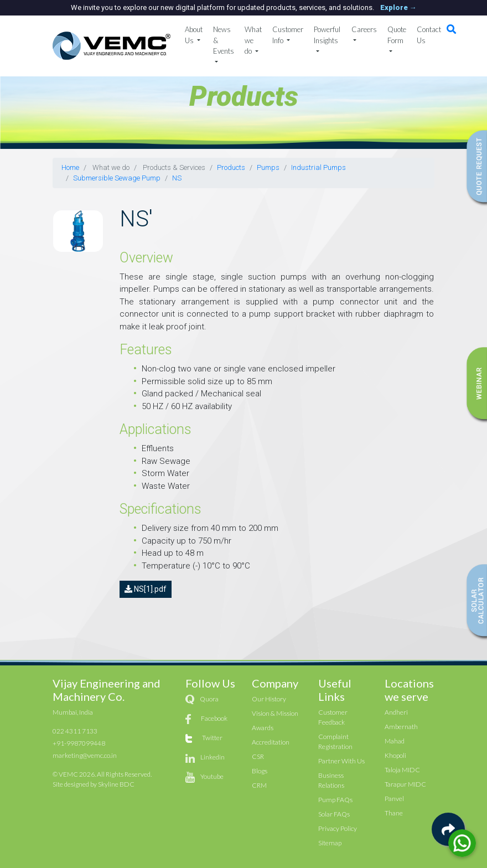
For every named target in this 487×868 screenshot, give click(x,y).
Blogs (260, 771)
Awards (263, 728)
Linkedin (213, 757)
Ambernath (401, 727)
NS (177, 178)
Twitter (212, 738)
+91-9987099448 (79, 743)
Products (231, 167)
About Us (194, 35)
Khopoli (395, 755)
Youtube (212, 776)
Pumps (268, 167)
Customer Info (288, 35)
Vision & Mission (275, 713)
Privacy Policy (338, 828)
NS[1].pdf (146, 589)
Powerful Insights (327, 35)
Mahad (395, 741)
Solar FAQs (334, 814)
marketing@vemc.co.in (85, 755)
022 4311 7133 (75, 731)
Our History (269, 699)
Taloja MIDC (402, 770)
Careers (364, 29)
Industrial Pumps (318, 167)
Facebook (214, 718)
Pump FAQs (335, 800)
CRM (259, 785)
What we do (253, 40)
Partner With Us (341, 761)
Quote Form (397, 35)
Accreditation (271, 742)
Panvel (394, 799)
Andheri (396, 712)
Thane (394, 813)
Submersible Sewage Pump (117, 178)
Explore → (398, 7)
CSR (258, 756)
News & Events (224, 40)
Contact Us (429, 35)
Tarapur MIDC (405, 784)
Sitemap (330, 843)
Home (70, 167)
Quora (209, 699)
